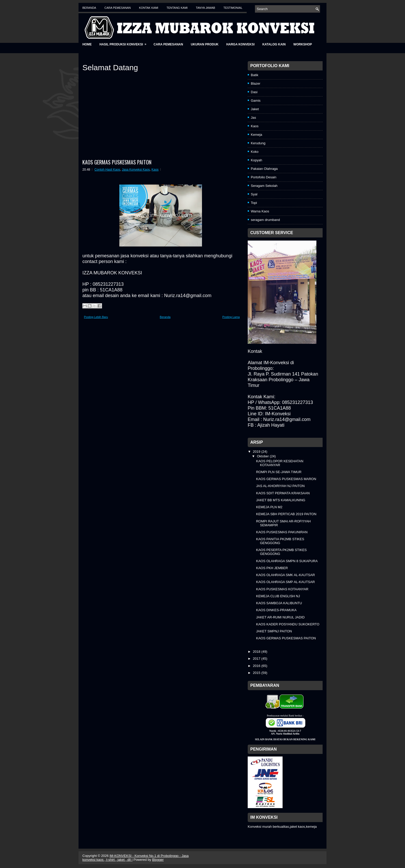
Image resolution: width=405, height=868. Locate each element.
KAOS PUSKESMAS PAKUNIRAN (282, 532)
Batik (255, 75)
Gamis (256, 101)
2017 (257, 659)
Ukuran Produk (205, 44)
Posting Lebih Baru (96, 317)
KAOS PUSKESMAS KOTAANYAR (282, 589)
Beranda (89, 8)
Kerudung (258, 143)
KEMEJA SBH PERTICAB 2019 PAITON (286, 514)
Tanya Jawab (205, 8)
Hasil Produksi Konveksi (124, 43)
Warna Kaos (260, 211)
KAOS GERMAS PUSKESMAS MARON (286, 479)
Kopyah (256, 160)
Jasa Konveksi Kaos (136, 170)
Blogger (158, 860)
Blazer (256, 83)
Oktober (263, 456)
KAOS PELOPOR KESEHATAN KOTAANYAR (280, 463)
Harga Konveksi (240, 44)
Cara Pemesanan (118, 8)
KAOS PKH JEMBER (272, 568)
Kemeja (256, 135)
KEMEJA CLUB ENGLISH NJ (278, 596)
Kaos (155, 170)
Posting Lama (231, 317)
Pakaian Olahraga (264, 169)
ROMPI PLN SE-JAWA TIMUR (279, 472)
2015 (257, 673)
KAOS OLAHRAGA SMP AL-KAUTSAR (285, 582)
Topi (254, 203)
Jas (253, 118)
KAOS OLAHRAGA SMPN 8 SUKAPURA (287, 561)
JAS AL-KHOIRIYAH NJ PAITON (280, 486)
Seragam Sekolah (264, 186)
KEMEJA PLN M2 (269, 507)
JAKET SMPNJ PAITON (274, 631)
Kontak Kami (149, 8)
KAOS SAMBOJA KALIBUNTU (279, 603)
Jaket (255, 109)
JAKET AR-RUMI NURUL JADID (280, 617)
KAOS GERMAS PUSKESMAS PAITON (117, 162)
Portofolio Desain (264, 177)
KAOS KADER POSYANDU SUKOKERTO (288, 624)
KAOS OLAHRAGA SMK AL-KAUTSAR (285, 575)
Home (87, 44)
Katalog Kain (274, 44)
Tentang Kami (177, 8)
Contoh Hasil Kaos (107, 170)
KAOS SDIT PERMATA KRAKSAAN (283, 493)
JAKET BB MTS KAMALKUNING (281, 500)
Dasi (254, 92)
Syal (254, 194)
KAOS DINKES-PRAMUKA (276, 610)
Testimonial (233, 8)
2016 (257, 666)
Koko (255, 152)
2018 (257, 652)
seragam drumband (265, 220)
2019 (257, 452)
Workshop (303, 44)
